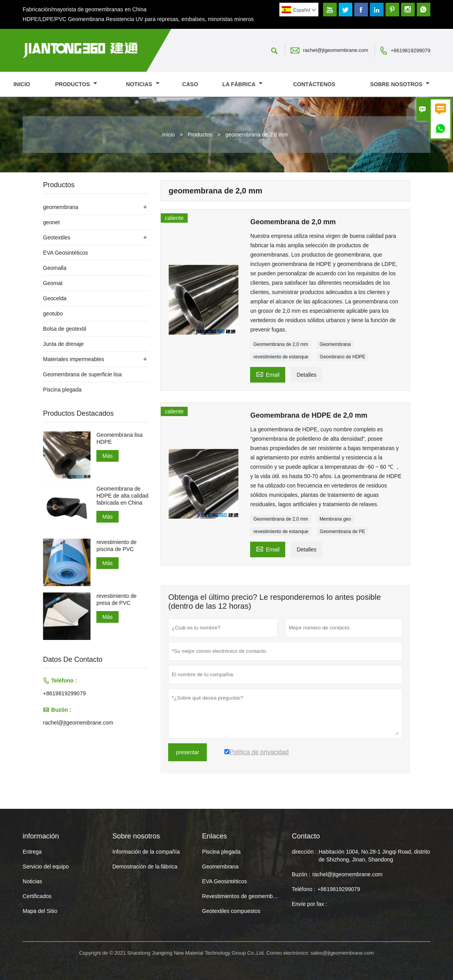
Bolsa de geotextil (65, 329)
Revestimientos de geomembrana (243, 896)
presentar (187, 752)
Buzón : (301, 874)
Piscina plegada (62, 390)
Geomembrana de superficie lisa (82, 374)
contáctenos (314, 84)
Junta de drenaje (63, 344)
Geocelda (55, 298)
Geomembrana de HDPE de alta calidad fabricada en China (122, 496)
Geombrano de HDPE (343, 357)
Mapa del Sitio (40, 911)
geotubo (53, 314)
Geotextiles (57, 237)
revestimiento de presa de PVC (116, 599)
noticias (143, 84)
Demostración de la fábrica (145, 867)
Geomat (53, 283)
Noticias (32, 881)
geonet (51, 222)
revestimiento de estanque (281, 357)
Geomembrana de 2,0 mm (281, 344)
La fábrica (242, 84)
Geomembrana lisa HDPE (119, 438)
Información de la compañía (146, 852)
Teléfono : (304, 889)
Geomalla (55, 268)
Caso (190, 84)
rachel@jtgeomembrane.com (336, 50)
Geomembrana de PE (343, 532)
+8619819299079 (410, 51)
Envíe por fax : (309, 904)
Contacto (306, 836)
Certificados (37, 896)
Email (268, 374)
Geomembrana (335, 344)
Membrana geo (335, 519)
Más (107, 456)
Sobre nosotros (400, 84)
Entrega (32, 852)
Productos (76, 84)
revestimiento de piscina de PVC (116, 546)
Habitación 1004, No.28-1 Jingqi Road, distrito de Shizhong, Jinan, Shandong (374, 856)
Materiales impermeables (73, 359)
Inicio (22, 84)
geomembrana (60, 207)
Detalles (306, 375)
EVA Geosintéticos (65, 253)
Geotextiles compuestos (231, 911)
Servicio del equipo (46, 867)
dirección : (304, 852)
